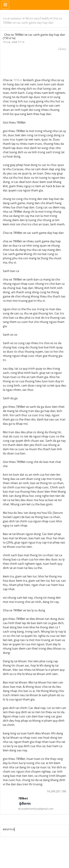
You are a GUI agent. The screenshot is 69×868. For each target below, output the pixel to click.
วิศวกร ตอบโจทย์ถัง (37, 18)
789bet (18, 80)
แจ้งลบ (62, 49)
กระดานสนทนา (13, 18)
